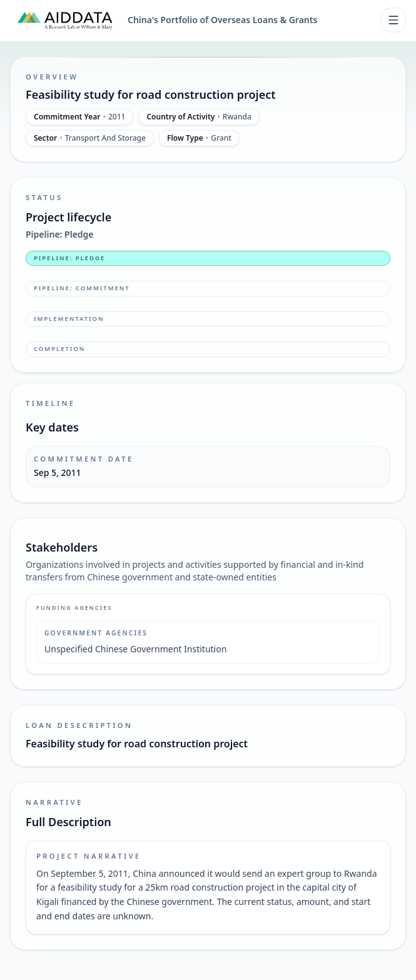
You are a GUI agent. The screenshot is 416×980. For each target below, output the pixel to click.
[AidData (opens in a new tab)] (65, 20)
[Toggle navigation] (393, 20)
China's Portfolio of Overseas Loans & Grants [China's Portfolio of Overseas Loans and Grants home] (222, 20)
